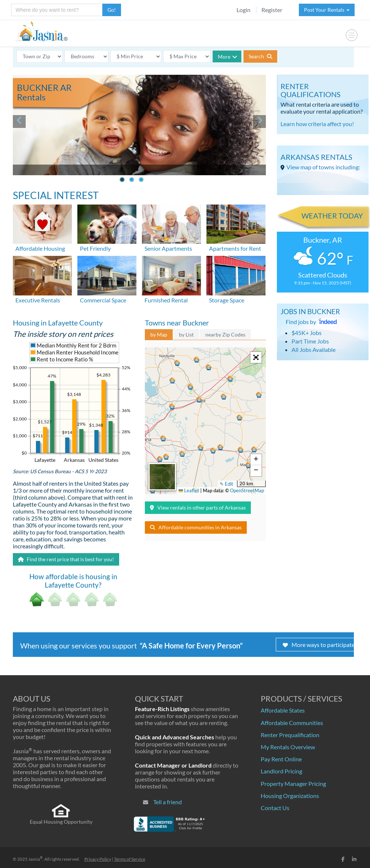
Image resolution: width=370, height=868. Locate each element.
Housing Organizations (290, 796)
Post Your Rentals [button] (327, 10)
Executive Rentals (38, 300)
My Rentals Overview (288, 747)
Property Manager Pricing (293, 784)
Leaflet (189, 490)
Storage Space (227, 300)
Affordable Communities (292, 723)
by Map (159, 334)
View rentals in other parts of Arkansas (198, 507)
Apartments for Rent (235, 248)
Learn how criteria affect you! (317, 124)
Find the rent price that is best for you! (66, 559)
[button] (163, 437)
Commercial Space (103, 300)
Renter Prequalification (290, 735)
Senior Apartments (168, 248)
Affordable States (283, 710)
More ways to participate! (320, 645)
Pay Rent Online (281, 759)
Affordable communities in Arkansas (196, 527)
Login (243, 10)
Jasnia (35, 859)
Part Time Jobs (310, 341)
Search (260, 56)
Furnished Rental (166, 300)
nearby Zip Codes (225, 334)
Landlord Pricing (281, 771)
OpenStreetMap (247, 490)
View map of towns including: (323, 167)
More (228, 57)
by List (186, 334)
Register (272, 10)
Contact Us (275, 808)
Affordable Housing (40, 248)
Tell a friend (168, 802)
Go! (112, 10)
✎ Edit (226, 484)
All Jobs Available (314, 350)
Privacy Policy (98, 859)
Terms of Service (130, 859)
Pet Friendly (95, 248)
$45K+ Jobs (307, 333)
